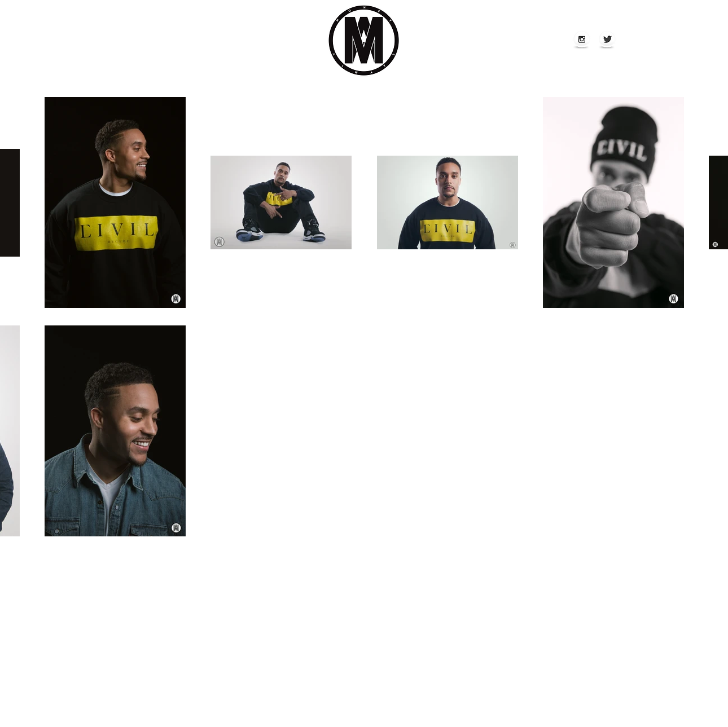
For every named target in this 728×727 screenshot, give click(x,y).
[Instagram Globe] (582, 40)
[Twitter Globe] (607, 40)
